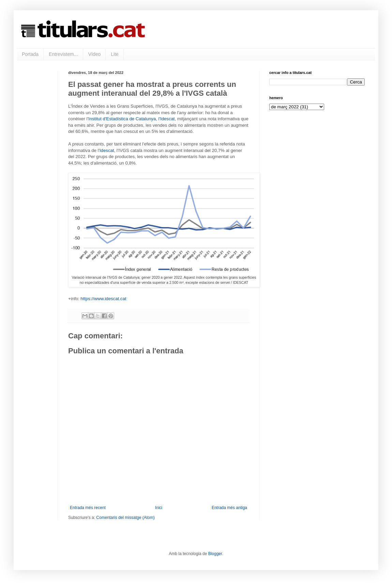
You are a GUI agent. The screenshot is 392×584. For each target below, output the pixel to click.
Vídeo (95, 54)
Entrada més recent (88, 508)
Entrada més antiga (229, 508)
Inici (159, 508)
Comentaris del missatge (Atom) (125, 518)
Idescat (107, 150)
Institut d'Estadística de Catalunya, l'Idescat (132, 119)
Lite (115, 54)
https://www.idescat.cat (103, 299)
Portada (30, 54)
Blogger (215, 554)
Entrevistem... (63, 54)
